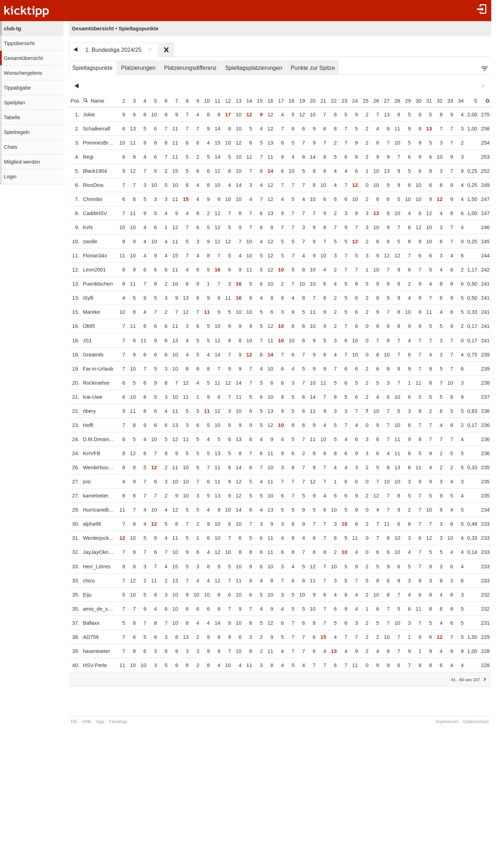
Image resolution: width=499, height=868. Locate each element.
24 (362, 101)
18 (299, 101)
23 (352, 101)
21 (330, 101)
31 (436, 101)
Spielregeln (17, 132)
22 (341, 101)
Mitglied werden (22, 162)
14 (256, 101)
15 (267, 101)
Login (10, 177)
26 (383, 101)
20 (320, 101)
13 (246, 101)
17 (288, 101)
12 (235, 101)
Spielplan (14, 103)
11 (225, 101)
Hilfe (87, 722)
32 (447, 101)
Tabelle (12, 117)
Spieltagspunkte (92, 68)
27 (394, 101)
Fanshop (118, 722)
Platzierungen (138, 68)
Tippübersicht (19, 43)
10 (214, 101)
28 (404, 101)
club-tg (13, 29)
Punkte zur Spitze (313, 68)
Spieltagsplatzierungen (254, 68)
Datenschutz (483, 722)
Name (94, 101)
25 (373, 101)
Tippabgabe (17, 88)
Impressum (454, 722)
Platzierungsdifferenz (190, 68)
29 (415, 101)
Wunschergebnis (23, 73)
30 (426, 101)
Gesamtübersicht (23, 58)
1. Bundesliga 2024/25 (113, 50)
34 (468, 101)
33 (457, 101)
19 (309, 101)
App (100, 722)
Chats (11, 147)
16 (278, 101)
